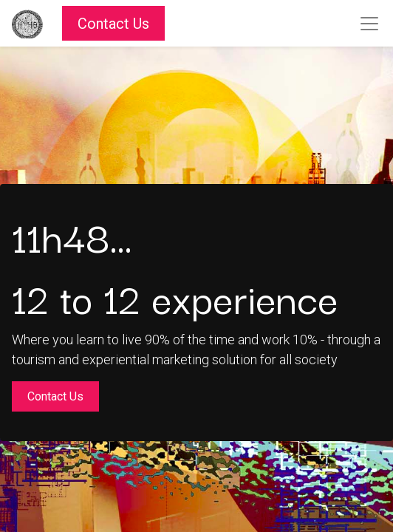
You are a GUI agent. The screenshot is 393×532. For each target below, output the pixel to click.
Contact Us (113, 24)
